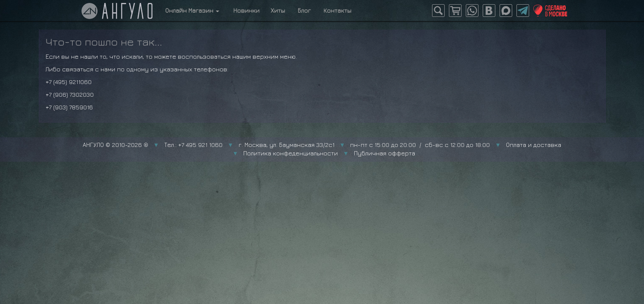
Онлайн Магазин (192, 10)
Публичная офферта (384, 153)
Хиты (278, 10)
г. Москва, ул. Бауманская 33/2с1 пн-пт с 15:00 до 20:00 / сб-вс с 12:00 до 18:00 (364, 145)
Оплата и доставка (534, 145)
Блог (304, 10)
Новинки (245, 10)
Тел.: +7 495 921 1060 (193, 145)
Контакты (337, 10)
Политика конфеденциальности (291, 153)
